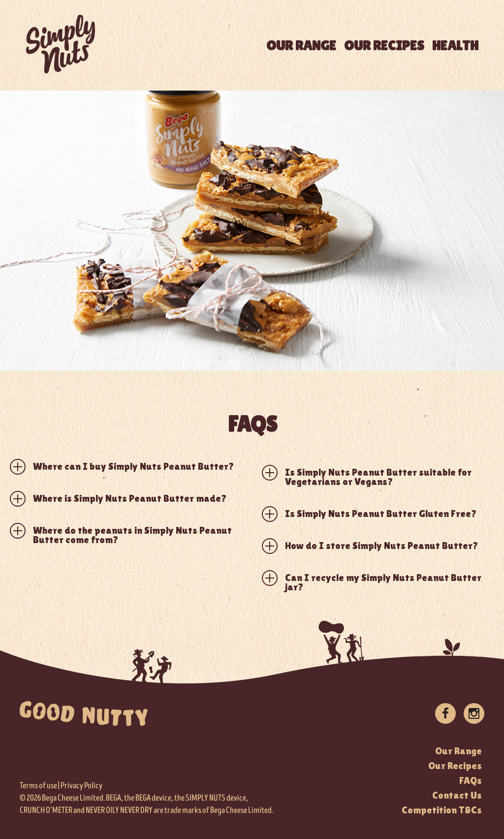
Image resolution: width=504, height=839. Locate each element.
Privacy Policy (81, 786)
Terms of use (38, 786)
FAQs (471, 780)
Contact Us (457, 795)
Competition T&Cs (442, 810)
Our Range (458, 751)
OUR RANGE (301, 45)
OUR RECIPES (384, 45)
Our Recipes (455, 766)
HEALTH (455, 45)
